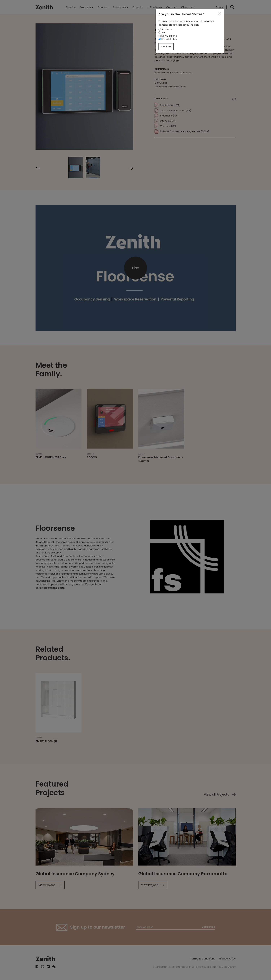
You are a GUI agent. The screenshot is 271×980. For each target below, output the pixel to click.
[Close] (219, 14)
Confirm (166, 47)
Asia (162, 33)
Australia (165, 29)
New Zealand (168, 36)
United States (168, 39)
